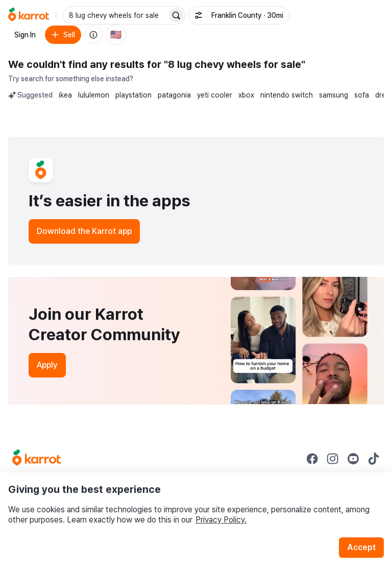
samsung (334, 95)
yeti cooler (215, 95)
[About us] (93, 35)
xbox (246, 95)
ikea (65, 95)
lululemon (94, 95)
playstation (133, 95)
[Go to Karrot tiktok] (374, 459)
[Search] (176, 15)
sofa (362, 95)
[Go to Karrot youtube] (353, 459)
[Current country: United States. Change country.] (116, 35)
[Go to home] (29, 15)
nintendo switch (287, 95)
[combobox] (116, 15)
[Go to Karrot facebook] (312, 459)
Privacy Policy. (221, 520)
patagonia (174, 95)
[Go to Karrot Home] (36, 459)
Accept (361, 547)
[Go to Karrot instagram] (333, 459)
